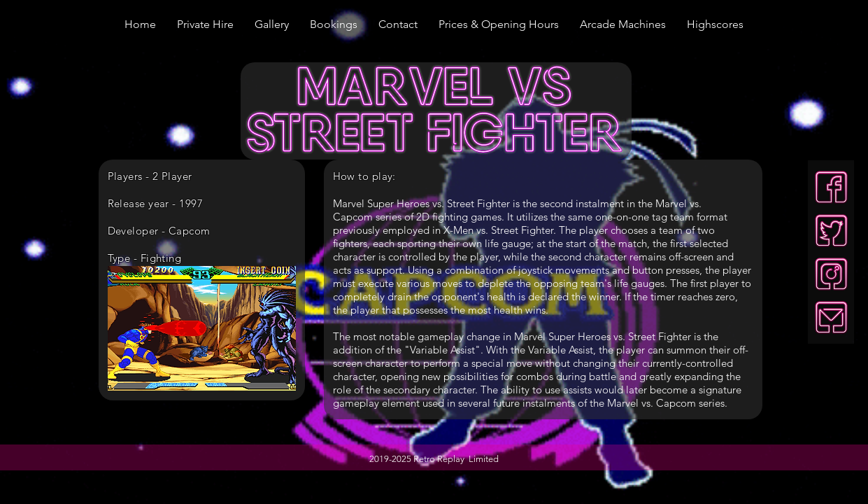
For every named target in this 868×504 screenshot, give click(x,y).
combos (535, 376)
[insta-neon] (831, 274)
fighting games (467, 217)
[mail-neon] (831, 317)
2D (424, 217)
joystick (535, 270)
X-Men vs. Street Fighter (498, 230)
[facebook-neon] (831, 187)
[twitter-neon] (831, 231)
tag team (673, 217)
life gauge (508, 243)
